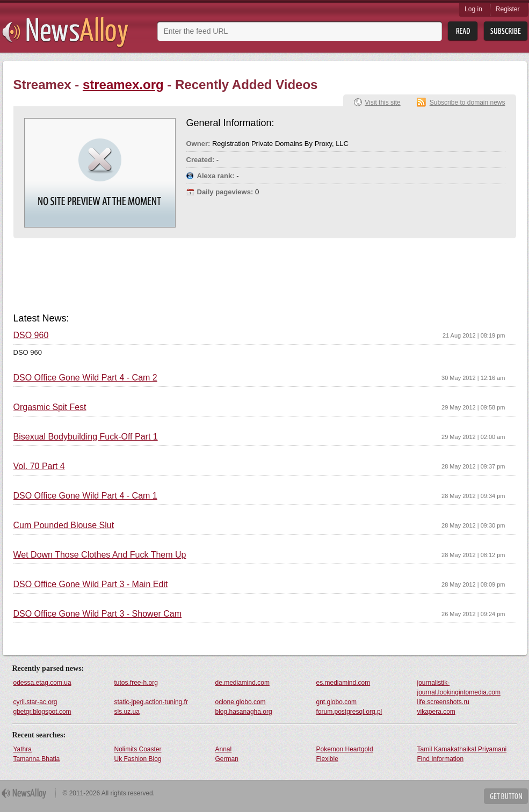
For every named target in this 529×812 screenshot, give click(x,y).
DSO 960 (31, 335)
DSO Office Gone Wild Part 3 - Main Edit (91, 584)
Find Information (441, 759)
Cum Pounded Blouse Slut (64, 525)
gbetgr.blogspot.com (42, 712)
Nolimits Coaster (138, 749)
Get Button (506, 796)
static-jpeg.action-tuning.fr (151, 702)
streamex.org (123, 85)
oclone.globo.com (241, 702)
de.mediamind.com (242, 683)
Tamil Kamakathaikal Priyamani (462, 749)
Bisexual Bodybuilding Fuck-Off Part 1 (86, 437)
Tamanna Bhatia (37, 759)
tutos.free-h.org (136, 683)
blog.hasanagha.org (244, 712)
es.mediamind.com (343, 683)
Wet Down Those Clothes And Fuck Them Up (100, 555)
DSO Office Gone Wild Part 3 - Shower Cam (98, 614)
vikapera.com (436, 712)
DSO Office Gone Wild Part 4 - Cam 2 (85, 378)
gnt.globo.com (336, 702)
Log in (473, 9)
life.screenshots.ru (443, 702)
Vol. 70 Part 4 (39, 466)
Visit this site (382, 103)
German (227, 759)
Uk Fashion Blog (138, 759)
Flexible (327, 759)
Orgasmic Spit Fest (50, 407)
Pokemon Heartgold (345, 749)
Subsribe (506, 31)
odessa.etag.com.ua (42, 683)
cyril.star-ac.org (35, 702)
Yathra (23, 749)
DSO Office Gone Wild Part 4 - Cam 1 (85, 496)
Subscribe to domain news (468, 103)
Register (508, 9)
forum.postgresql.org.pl (349, 712)
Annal (224, 749)
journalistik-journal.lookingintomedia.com (459, 687)
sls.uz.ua (127, 712)
